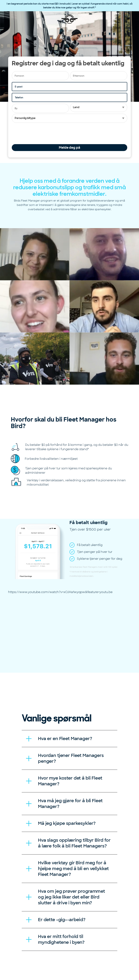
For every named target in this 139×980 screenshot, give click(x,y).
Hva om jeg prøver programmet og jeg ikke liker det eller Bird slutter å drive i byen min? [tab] (71, 897)
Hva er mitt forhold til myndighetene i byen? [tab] (61, 939)
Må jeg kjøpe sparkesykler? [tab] (67, 823)
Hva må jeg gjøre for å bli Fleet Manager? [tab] (70, 804)
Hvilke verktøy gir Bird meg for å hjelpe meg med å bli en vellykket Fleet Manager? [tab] (73, 869)
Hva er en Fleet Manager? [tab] (65, 739)
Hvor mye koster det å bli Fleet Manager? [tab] (70, 781)
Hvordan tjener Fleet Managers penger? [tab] (71, 758)
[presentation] (39, 133)
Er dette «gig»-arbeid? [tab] (62, 920)
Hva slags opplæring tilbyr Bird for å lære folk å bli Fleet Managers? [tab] (74, 843)
